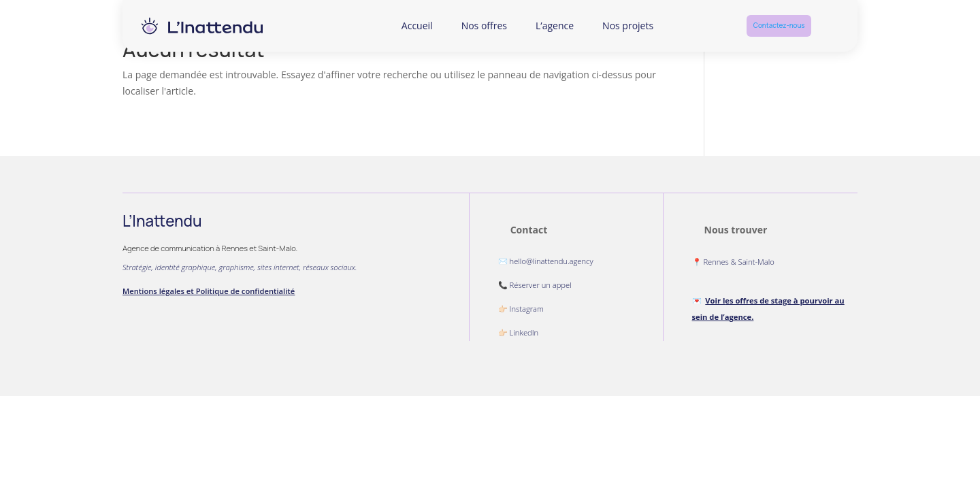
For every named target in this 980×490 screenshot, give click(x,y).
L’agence (555, 26)
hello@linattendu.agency (552, 261)
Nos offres (484, 26)
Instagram (527, 309)
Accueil (417, 26)
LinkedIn (524, 332)
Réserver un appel (541, 285)
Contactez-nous (779, 26)
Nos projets (628, 26)
